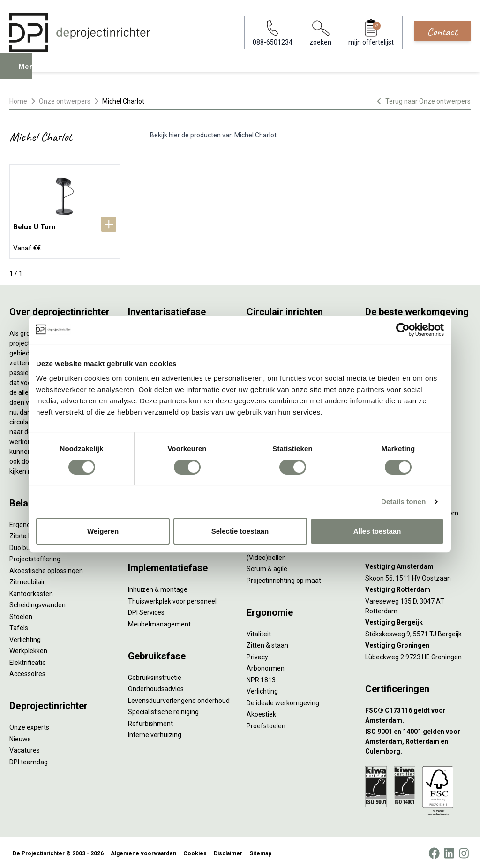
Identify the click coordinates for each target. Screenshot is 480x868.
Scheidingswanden (37, 603)
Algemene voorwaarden (143, 851)
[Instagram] (464, 851)
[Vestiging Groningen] (418, 643)
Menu (30, 73)
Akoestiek (261, 712)
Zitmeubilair (27, 580)
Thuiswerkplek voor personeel (172, 598)
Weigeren (103, 531)
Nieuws (20, 736)
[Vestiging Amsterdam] (418, 564)
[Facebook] (434, 851)
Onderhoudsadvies (156, 687)
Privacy (257, 654)
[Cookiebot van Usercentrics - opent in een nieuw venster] (403, 330)
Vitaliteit (259, 631)
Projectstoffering (35, 557)
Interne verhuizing (155, 732)
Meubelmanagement (159, 621)
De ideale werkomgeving (283, 700)
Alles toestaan (377, 531)
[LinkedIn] (449, 851)
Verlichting (25, 637)
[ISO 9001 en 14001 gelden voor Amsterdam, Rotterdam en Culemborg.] (418, 739)
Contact (442, 31)
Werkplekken (28, 649)
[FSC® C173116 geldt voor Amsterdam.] (418, 713)
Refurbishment (150, 721)
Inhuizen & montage (158, 587)
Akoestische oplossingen (46, 568)
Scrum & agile (267, 566)
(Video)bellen (266, 555)
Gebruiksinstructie (155, 675)
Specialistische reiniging (163, 709)
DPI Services (146, 610)
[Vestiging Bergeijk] (418, 620)
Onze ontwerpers (65, 101)
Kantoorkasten (31, 591)
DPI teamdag (29, 759)
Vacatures (25, 748)
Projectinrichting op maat (284, 578)
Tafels (19, 626)
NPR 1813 (261, 677)
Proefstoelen (266, 723)
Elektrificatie (28, 660)
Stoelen (21, 614)
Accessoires (27, 672)
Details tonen (403, 502)
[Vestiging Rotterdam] (418, 587)
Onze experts (29, 725)
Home (18, 101)
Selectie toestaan (240, 531)
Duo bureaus (28, 545)
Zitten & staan (267, 643)
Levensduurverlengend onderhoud (179, 698)
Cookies (195, 851)
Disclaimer (228, 851)
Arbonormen (266, 666)
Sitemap (260, 851)
